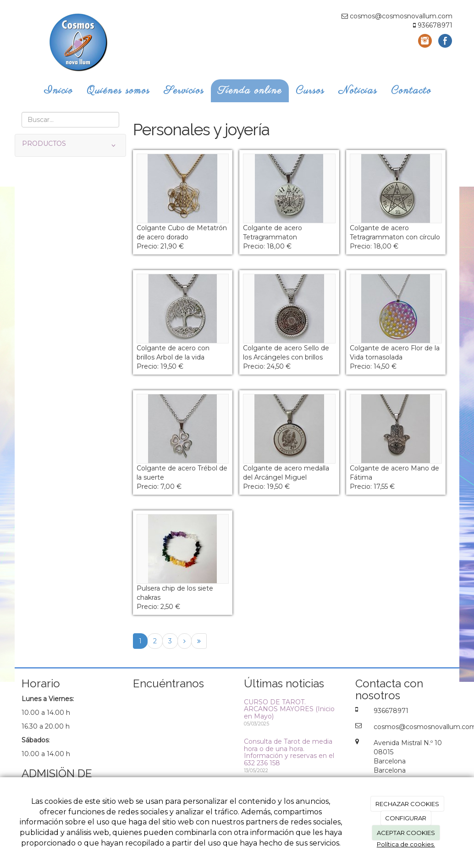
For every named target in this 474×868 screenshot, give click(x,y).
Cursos (310, 91)
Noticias (358, 91)
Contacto (411, 91)
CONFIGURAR (406, 818)
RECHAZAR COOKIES (407, 804)
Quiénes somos (118, 91)
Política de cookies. (406, 844)
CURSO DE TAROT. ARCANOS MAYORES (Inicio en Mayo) (289, 709)
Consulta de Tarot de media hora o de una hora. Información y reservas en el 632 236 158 (289, 752)
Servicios (184, 91)
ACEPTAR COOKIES (406, 833)
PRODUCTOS (70, 145)
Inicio (58, 91)
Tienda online (250, 91)
